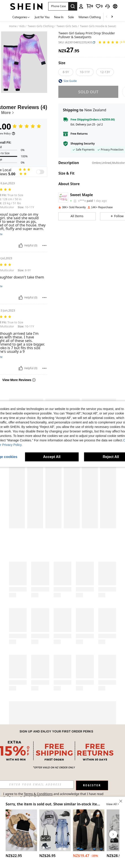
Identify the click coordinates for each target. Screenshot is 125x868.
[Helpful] (21, 245)
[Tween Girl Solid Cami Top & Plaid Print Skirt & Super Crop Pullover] (21, 830)
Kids (22, 26)
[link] (90, 6)
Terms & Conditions (38, 794)
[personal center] (81, 6)
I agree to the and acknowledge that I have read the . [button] (54, 796)
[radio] (66, 72)
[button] (107, 6)
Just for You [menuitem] (42, 17)
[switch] (40, 172)
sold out (88, 92)
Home (13, 26)
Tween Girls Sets (67, 26)
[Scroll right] (112, 17)
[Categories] (21, 17)
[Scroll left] (107, 17)
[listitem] (21, 834)
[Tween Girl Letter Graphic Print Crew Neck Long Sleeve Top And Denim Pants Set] (55, 830)
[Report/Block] (44, 245)
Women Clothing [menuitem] (90, 17)
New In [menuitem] (59, 17)
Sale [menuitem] (71, 17)
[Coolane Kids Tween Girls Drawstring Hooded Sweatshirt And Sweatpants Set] (89, 830)
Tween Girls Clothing (41, 26)
